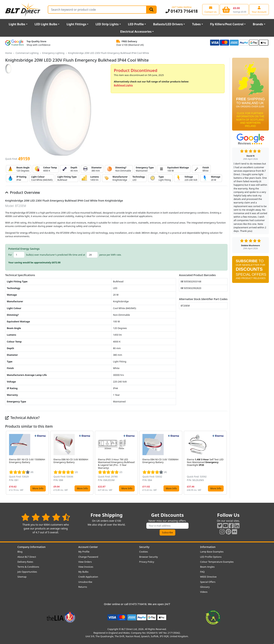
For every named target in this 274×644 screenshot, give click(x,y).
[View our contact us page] (211, 9)
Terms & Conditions (28, 567)
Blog (20, 552)
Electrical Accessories (136, 32)
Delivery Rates (25, 562)
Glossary (205, 587)
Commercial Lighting (27, 53)
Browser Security (149, 557)
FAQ (202, 572)
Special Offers (208, 582)
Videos (204, 592)
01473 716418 (182, 11)
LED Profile (136, 24)
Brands (258, 24)
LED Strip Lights (107, 24)
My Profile (84, 552)
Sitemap (22, 577)
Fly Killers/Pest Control (227, 24)
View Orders (85, 562)
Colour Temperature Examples (217, 562)
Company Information (32, 547)
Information (208, 547)
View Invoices (86, 567)
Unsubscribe (85, 582)
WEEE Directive (208, 577)
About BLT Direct (27, 557)
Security (144, 547)
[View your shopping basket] (234, 9)
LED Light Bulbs (46, 24)
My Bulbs (83, 572)
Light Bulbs (17, 24)
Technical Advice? (22, 418)
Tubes (196, 24)
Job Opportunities (27, 572)
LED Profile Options (211, 557)
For (10, 255)
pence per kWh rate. (110, 255)
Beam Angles (207, 567)
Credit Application (88, 577)
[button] (225, 463)
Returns (83, 587)
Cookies (144, 552)
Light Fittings (76, 24)
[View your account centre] (259, 9)
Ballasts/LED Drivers (168, 24)
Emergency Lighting (53, 53)
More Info (38, 488)
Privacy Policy (147, 562)
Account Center (88, 547)
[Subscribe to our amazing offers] (168, 526)
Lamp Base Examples (212, 552)
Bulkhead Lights (123, 85)
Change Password (88, 557)
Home (8, 53)
